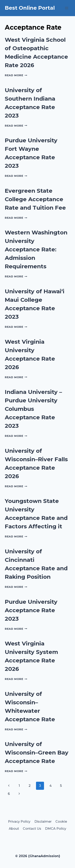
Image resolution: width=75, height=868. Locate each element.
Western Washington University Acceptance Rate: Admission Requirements (36, 249)
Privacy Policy (19, 822)
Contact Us (32, 829)
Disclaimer (43, 822)
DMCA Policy (56, 829)
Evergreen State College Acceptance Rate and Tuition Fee (35, 199)
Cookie (61, 822)
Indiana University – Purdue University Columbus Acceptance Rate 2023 (33, 409)
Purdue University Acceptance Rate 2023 (31, 610)
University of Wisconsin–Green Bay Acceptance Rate (37, 752)
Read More (16, 75)
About (14, 829)
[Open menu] (66, 8)
